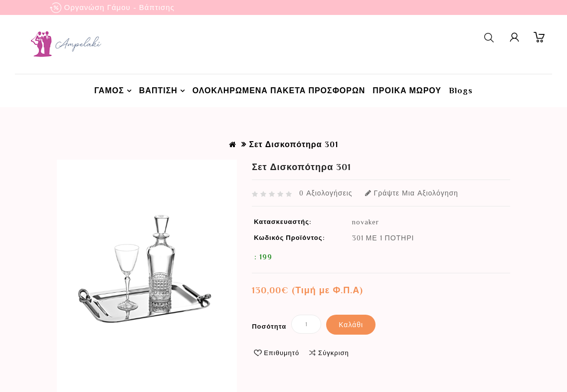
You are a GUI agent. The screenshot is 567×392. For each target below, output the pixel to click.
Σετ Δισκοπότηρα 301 (293, 145)
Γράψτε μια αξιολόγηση (412, 193)
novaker (366, 222)
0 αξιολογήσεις (326, 193)
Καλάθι (351, 325)
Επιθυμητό (282, 353)
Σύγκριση (334, 353)
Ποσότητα (269, 326)
